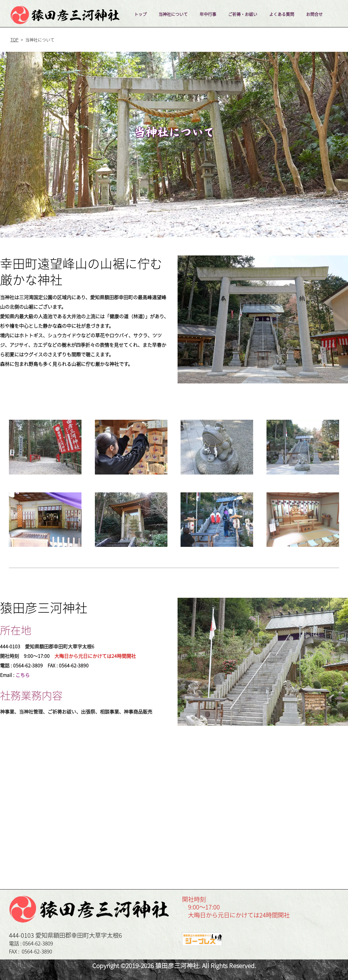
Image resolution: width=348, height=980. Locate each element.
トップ (140, 14)
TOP (14, 40)
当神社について (173, 14)
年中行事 (208, 14)
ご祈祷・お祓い (243, 14)
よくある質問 (282, 14)
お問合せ (314, 14)
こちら (23, 675)
